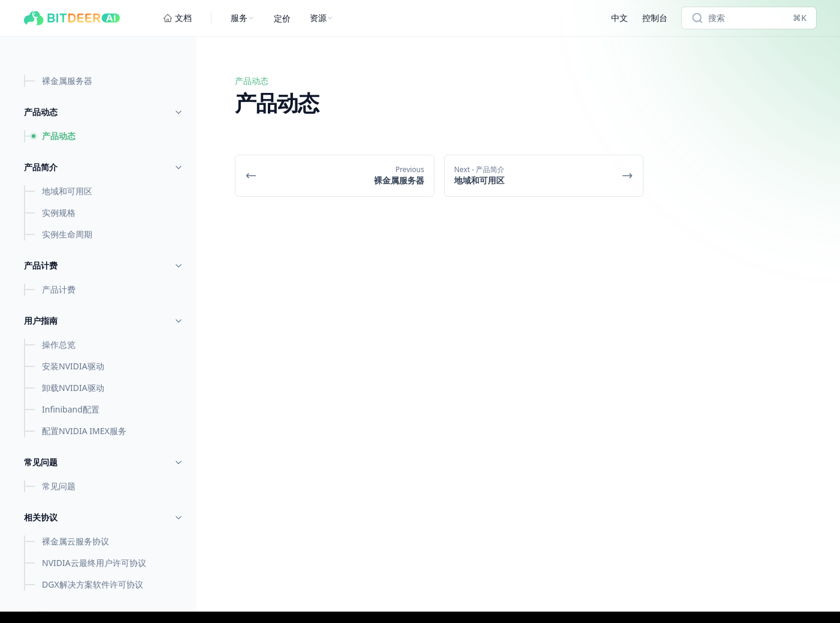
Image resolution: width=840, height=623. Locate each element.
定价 (282, 18)
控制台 (655, 18)
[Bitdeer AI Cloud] (72, 18)
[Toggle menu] (179, 112)
